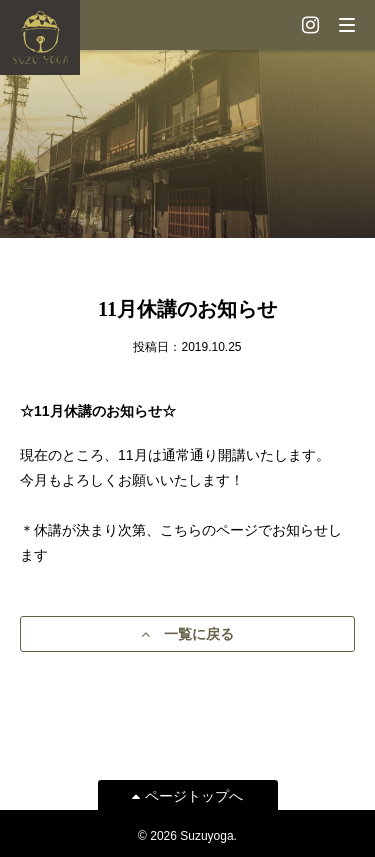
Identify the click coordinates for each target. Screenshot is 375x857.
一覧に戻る (187, 634)
